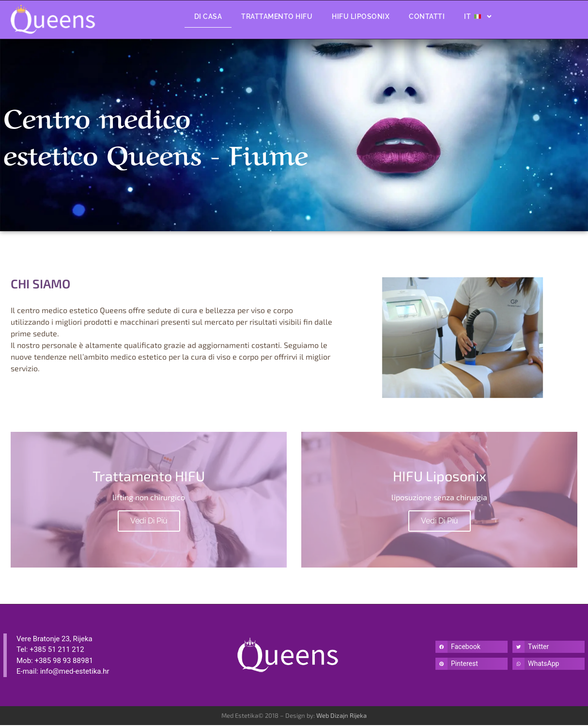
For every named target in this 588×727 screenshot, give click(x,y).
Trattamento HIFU (277, 16)
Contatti (427, 16)
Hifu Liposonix (361, 16)
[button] (472, 649)
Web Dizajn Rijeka (341, 717)
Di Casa (208, 16)
